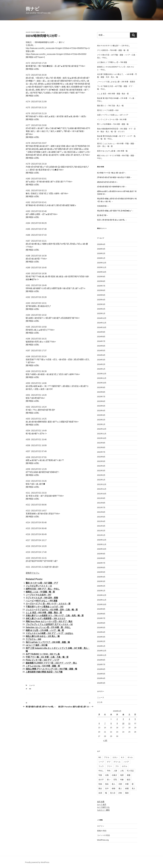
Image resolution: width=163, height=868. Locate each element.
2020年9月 (101, 554)
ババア (126, 762)
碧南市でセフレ (33, 573)
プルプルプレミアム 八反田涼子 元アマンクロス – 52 (49, 624)
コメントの (104, 835)
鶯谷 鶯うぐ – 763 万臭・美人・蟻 (110, 106)
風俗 (127, 793)
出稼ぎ (114, 775)
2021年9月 (101, 498)
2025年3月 (101, 304)
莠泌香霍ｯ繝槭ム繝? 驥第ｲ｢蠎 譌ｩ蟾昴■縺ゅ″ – (115, 211)
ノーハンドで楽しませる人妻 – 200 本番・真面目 (116, 82)
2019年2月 (101, 641)
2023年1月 (101, 424)
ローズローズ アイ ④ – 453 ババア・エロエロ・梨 (48, 604)
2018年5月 (101, 674)
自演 (100, 793)
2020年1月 (101, 591)
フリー (109, 766)
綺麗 (127, 788)
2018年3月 (101, 683)
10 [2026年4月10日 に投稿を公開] (123, 723)
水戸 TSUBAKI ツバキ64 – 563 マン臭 (43, 654)
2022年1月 (101, 480)
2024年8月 (101, 337)
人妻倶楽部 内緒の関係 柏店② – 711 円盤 (44, 672)
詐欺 (120, 793)
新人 (114, 784)
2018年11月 (102, 655)
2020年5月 (101, 572)
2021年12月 (102, 484)
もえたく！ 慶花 (103, 810)
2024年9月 (101, 332)
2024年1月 (101, 369)
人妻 (115, 771)
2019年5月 (101, 628)
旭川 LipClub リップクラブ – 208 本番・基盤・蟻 (48, 642)
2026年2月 (101, 253)
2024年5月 (101, 351)
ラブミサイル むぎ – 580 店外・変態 (42, 598)
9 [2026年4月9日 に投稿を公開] (117, 723)
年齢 (122, 780)
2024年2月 (101, 364)
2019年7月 (101, 618)
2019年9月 (101, 609)
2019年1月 (101, 646)
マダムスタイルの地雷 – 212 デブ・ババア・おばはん (50, 633)
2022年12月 (102, 429)
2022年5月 (101, 461)
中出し (101, 771)
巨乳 (115, 780)
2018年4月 (101, 678)
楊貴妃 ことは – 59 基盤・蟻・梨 (40, 592)
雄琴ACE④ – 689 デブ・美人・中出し (43, 589)
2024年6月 (101, 346)
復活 (129, 780)
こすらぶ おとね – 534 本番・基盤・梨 (43, 666)
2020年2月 (101, 586)
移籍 (114, 788)
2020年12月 (102, 540)
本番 (127, 784)
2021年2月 (101, 531)
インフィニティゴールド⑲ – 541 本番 (112, 119)
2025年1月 (101, 313)
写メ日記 (130, 771)
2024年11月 (102, 323)
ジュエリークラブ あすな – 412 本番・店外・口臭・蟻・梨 (52, 610)
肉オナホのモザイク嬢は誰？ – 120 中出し (114, 46)
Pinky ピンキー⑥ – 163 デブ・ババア (43, 660)
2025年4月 (101, 300)
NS (30, 689)
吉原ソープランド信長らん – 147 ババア (113, 115)
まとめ (100, 702)
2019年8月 (101, 614)
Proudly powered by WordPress (37, 862)
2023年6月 (101, 401)
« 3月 (105, 740)
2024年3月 (101, 360)
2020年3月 (101, 581)
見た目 (113, 793)
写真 (100, 775)
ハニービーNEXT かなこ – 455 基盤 (42, 601)
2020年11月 (102, 544)
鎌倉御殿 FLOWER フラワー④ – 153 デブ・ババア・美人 (51, 663)
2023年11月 (102, 378)
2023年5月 (101, 406)
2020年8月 (101, 558)
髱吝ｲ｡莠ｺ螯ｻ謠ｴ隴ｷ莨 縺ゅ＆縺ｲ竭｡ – (112, 220)
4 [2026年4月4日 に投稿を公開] (129, 719)
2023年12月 (102, 374)
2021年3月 (101, 526)
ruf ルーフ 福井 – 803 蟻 (37, 645)
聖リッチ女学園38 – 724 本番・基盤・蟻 (113, 124)
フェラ (101, 766)
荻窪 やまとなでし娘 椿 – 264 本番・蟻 (112, 151)
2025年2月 (101, 309)
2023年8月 (101, 392)
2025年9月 (101, 277)
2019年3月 (101, 637)
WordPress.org (103, 840)
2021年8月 (101, 503)
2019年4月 (101, 632)
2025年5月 (101, 295)
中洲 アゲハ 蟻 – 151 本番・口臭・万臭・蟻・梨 (47, 657)
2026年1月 (101, 258)
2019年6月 (101, 623)
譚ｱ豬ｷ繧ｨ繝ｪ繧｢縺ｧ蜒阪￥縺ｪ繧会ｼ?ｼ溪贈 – (114, 177)
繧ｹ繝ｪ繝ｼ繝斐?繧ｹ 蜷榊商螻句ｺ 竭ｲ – (112, 187)
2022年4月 (101, 466)
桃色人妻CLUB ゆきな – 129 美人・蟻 (43, 636)
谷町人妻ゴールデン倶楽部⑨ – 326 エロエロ (46, 618)
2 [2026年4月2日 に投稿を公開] (117, 719)
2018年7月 (101, 664)
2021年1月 (101, 535)
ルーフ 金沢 (102, 804)
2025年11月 (102, 267)
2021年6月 (101, 512)
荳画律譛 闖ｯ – (103, 206)
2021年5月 (101, 517)
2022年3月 (101, 471)
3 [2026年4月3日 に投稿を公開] (123, 719)
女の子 (101, 780)
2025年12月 (102, 263)
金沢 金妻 (101, 802)
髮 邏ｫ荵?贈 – (102, 215)
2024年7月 (101, 341)
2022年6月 (101, 457)
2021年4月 (101, 521)
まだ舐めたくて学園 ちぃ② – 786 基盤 (112, 62)
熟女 (100, 788)
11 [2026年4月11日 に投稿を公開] (129, 723)
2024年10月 (102, 327)
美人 (134, 788)
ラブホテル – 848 (33, 639)
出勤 (107, 775)
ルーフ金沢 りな (103, 807)
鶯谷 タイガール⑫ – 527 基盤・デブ (42, 583)
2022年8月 (101, 447)
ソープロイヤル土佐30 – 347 (38, 595)
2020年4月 (101, 577)
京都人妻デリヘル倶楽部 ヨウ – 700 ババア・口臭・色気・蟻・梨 (55, 615)
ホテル (125, 766)
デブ (109, 762)
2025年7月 (101, 286)
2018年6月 (101, 669)
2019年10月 (102, 604)
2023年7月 (101, 397)
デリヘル (117, 762)
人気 (122, 771)
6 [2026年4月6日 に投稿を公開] (99, 723)
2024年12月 (102, 318)
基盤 (129, 775)
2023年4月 (101, 411)
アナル (107, 757)
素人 (120, 788)
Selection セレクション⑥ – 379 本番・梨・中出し (48, 627)
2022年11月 (102, 434)
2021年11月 (102, 489)
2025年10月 (102, 272)
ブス (117, 766)
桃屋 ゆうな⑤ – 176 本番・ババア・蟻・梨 (45, 630)
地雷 (122, 775)
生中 (107, 788)
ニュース (32, 685)
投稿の (102, 831)
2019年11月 (102, 600)
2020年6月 (101, 568)
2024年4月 (101, 355)
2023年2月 (101, 420)
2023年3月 (101, 415)
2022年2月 (101, 475)
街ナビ (33, 9)
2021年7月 (101, 507)
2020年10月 (102, 549)
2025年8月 (101, 281)
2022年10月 (102, 438)
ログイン (101, 826)
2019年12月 (102, 595)
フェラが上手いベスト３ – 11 (39, 586)
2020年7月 (101, 563)
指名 (107, 784)
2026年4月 (101, 244)
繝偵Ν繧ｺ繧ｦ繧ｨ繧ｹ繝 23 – (107, 182)
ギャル (130, 757)
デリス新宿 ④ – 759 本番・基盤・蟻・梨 (113, 50)
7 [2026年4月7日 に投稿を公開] (105, 723)
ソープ (101, 762)
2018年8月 (101, 660)
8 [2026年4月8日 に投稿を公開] (111, 723)
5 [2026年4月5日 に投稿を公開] (135, 719)
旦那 (120, 784)
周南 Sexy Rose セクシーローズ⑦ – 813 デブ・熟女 (49, 621)
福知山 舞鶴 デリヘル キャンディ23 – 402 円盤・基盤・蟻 (51, 669)
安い (109, 780)
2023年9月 (101, 387)
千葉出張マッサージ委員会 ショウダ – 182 (45, 607)
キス (123, 757)
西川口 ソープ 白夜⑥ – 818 (108, 110)
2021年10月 (102, 494)
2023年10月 (102, 383)
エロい (115, 757)
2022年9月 (101, 443)
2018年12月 (102, 651)
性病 (100, 784)
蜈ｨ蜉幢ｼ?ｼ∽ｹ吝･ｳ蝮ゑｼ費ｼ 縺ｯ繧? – (112, 173)
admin (43, 32)
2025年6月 (101, 290)
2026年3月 (101, 249)
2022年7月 (101, 452)
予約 (109, 771)
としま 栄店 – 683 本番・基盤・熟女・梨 (44, 613)
